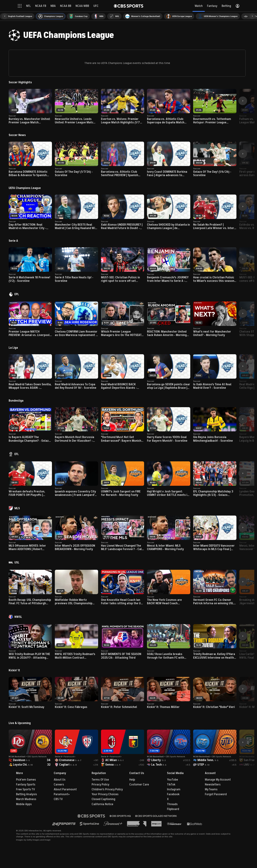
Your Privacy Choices (105, 794)
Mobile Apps (24, 804)
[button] (5, 16)
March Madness (26, 799)
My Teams (211, 789)
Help (132, 780)
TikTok (171, 785)
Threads (172, 804)
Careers (59, 785)
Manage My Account (218, 780)
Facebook (173, 794)
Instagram (174, 789)
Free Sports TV (26, 789)
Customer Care (139, 785)
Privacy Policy (100, 785)
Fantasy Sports (26, 785)
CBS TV (58, 799)
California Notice (102, 804)
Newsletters (213, 785)
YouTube (173, 780)
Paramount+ (62, 794)
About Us (60, 780)
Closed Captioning (103, 799)
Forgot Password (216, 794)
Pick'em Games (26, 780)
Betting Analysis (27, 794)
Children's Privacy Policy (107, 789)
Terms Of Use (100, 780)
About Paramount (65, 789)
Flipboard (173, 809)
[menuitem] (17, 16)
